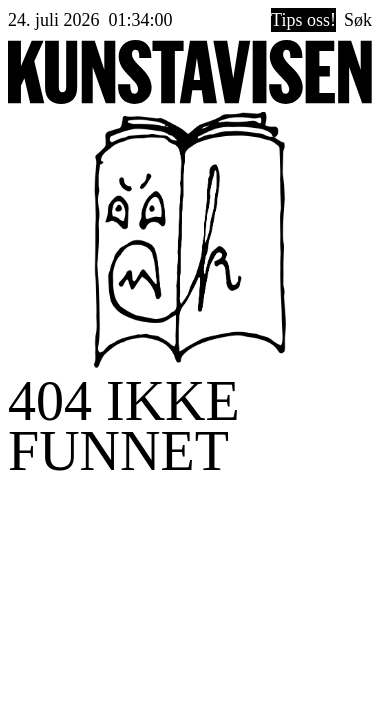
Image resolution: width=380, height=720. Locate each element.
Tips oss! (303, 20)
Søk (358, 20)
